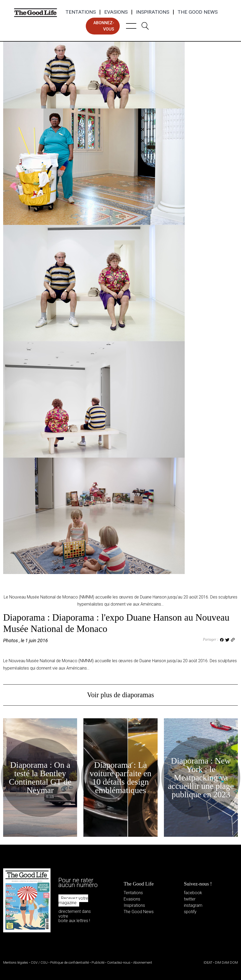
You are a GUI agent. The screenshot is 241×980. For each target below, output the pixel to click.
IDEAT (208, 962)
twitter (190, 899)
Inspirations (153, 12)
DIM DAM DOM (226, 962)
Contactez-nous (119, 962)
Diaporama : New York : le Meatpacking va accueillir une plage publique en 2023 (201, 778)
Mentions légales (16, 962)
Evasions (116, 12)
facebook (193, 893)
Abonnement (143, 962)
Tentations (81, 12)
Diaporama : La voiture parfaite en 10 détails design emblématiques (121, 778)
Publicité (98, 962)
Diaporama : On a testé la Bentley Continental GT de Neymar (40, 778)
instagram (193, 905)
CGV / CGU (39, 962)
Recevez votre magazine (73, 901)
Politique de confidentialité (70, 962)
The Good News (198, 12)
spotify (190, 912)
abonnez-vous (104, 26)
